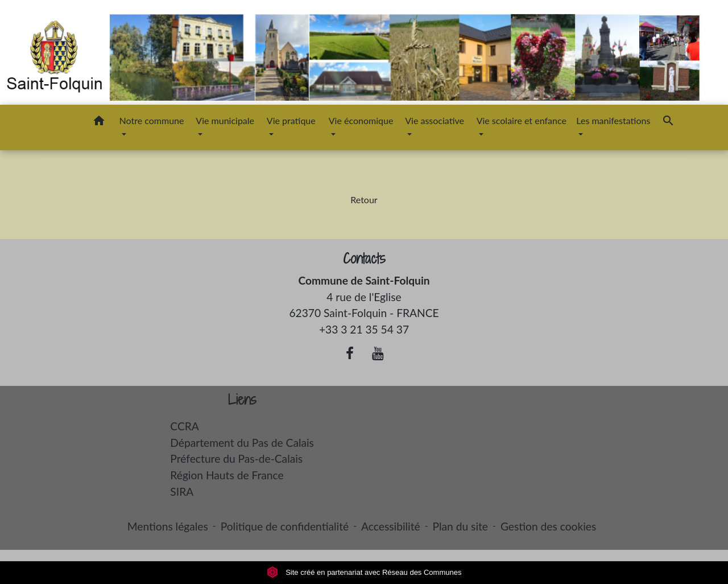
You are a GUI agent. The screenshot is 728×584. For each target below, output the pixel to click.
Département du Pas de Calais (242, 443)
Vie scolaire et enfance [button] (522, 120)
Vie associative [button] (435, 120)
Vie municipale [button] (225, 120)
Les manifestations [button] (613, 120)
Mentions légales (168, 526)
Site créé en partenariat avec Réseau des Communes (364, 572)
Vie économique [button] (361, 120)
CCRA (184, 426)
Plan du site (460, 526)
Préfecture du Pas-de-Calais (236, 458)
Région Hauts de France (227, 475)
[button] (99, 122)
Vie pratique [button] (291, 120)
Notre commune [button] (152, 120)
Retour (364, 200)
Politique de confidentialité (285, 526)
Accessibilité (391, 526)
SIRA (182, 492)
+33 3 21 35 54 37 (364, 329)
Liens (242, 400)
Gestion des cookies (548, 526)
